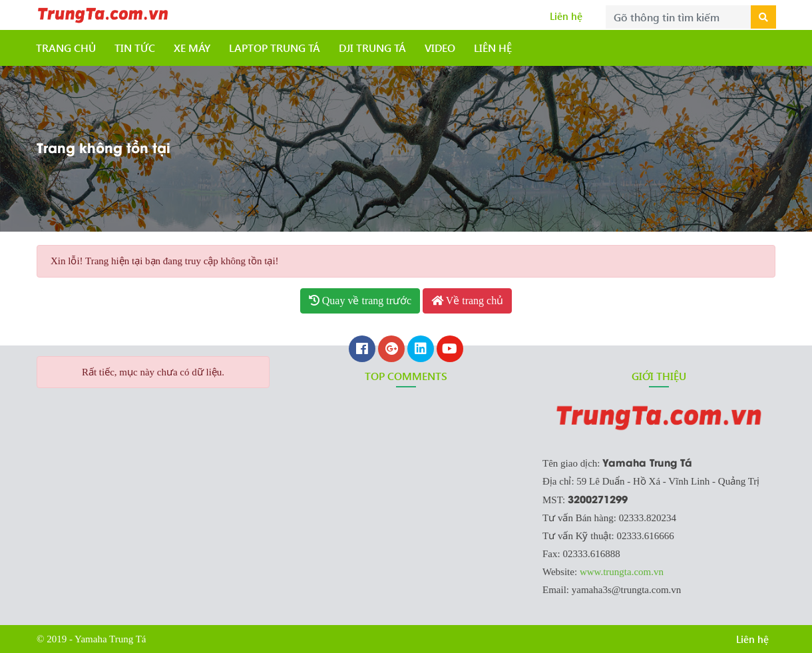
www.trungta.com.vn (622, 572)
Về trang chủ (467, 301)
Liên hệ (566, 16)
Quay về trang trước (360, 301)
